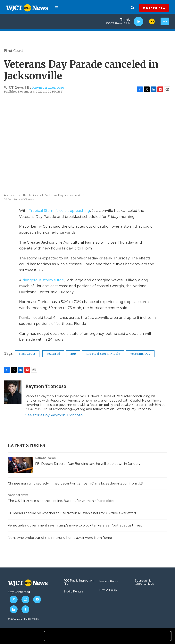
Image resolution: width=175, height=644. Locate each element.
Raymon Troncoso (48, 87)
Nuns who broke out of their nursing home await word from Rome (60, 538)
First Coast (13, 51)
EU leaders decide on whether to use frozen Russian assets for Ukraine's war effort (72, 513)
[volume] (152, 21)
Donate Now (156, 8)
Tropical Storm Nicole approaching (59, 211)
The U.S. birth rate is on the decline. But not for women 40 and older (61, 501)
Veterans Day (140, 354)
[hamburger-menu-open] (57, 8)
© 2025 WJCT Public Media (23, 619)
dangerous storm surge (43, 280)
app (73, 354)
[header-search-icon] (133, 8)
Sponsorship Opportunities (144, 582)
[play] (138, 22)
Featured (53, 354)
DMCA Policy (108, 590)
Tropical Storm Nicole (103, 354)
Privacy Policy (109, 582)
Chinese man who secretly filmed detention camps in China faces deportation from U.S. (76, 483)
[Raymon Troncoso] (13, 392)
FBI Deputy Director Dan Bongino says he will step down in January (88, 464)
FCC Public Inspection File (79, 582)
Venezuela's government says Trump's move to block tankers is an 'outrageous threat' (75, 525)
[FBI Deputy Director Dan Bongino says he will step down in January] (21, 465)
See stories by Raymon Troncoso (54, 415)
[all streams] (165, 21)
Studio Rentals (73, 592)
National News (45, 458)
